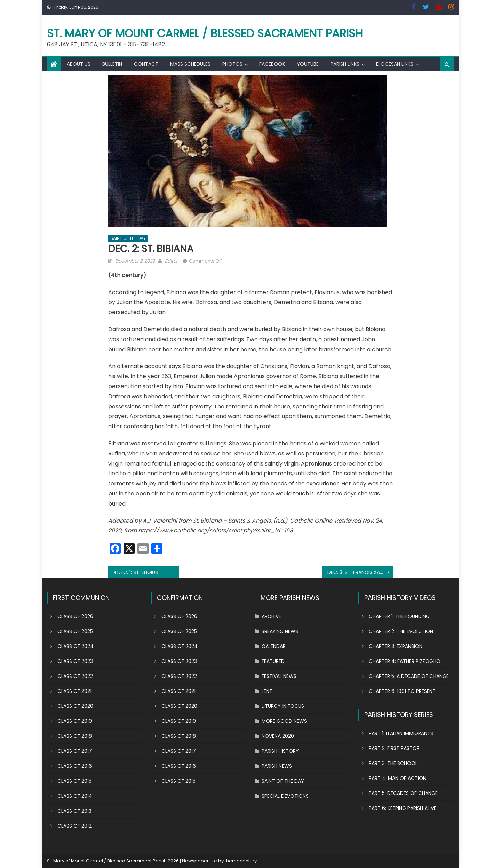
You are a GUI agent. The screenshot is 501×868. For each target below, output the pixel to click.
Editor (171, 261)
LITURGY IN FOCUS (283, 706)
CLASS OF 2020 (75, 706)
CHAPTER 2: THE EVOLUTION (401, 631)
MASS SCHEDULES (190, 64)
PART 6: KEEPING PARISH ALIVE (403, 808)
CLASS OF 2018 (75, 736)
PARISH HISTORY (280, 751)
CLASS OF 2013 (74, 811)
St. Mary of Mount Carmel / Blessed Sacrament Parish (205, 33)
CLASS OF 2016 (75, 766)
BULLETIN (112, 64)
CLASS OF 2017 (75, 751)
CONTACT (146, 64)
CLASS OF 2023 (75, 661)
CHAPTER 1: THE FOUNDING (399, 616)
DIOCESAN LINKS (395, 64)
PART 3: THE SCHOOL (393, 763)
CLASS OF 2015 (74, 781)
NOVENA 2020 (278, 736)
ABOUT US (79, 64)
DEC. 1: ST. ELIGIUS (138, 572)
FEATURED (273, 661)
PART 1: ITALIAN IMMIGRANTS (401, 733)
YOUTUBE (308, 64)
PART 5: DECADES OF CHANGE (403, 793)
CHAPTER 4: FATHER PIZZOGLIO (405, 661)
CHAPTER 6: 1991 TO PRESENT (402, 691)
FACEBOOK (272, 64)
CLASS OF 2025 (75, 631)
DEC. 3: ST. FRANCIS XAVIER (358, 572)
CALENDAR (274, 646)
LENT (267, 691)
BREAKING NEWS (280, 631)
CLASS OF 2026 (75, 616)
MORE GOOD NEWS (284, 721)
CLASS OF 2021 (74, 691)
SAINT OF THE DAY (128, 238)
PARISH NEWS (277, 766)
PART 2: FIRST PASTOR (394, 748)
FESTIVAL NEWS (279, 676)
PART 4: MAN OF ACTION (397, 778)
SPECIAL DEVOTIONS (285, 796)
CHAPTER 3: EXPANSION (396, 646)
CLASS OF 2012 (74, 826)
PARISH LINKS (345, 64)
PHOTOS (232, 64)
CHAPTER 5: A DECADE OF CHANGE (409, 676)
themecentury (241, 861)
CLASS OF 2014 (75, 796)
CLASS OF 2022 (75, 676)
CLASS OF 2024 (75, 646)
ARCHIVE (271, 616)
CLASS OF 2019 (75, 721)
